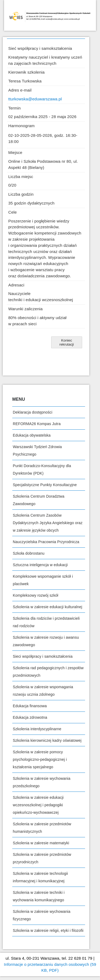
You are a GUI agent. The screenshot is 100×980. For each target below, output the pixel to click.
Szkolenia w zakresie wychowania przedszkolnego (42, 782)
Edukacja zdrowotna (30, 717)
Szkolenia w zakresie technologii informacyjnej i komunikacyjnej (40, 877)
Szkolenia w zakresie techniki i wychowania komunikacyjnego (39, 896)
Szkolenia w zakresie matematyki (41, 843)
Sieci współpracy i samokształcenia (43, 656)
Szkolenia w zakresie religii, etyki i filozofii (48, 930)
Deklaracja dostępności (33, 412)
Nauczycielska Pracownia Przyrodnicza (46, 542)
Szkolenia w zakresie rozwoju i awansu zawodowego (46, 641)
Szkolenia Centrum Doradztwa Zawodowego (39, 500)
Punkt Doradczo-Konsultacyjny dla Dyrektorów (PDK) (42, 470)
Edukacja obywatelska (32, 435)
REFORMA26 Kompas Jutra (37, 424)
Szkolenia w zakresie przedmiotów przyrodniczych (42, 858)
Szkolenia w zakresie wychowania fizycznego (42, 915)
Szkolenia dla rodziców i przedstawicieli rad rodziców (46, 622)
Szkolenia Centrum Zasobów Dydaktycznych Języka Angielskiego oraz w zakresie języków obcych (48, 523)
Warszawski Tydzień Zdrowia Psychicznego (37, 451)
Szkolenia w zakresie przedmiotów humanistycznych (42, 828)
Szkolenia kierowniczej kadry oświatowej (47, 740)
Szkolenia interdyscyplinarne (37, 729)
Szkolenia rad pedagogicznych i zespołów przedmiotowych (48, 672)
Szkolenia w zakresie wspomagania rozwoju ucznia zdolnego (43, 691)
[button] (67, 342)
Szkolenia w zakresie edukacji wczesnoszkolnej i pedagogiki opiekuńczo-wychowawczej (38, 805)
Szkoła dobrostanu (29, 553)
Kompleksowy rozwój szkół (35, 595)
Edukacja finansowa (30, 706)
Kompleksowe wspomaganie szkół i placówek (43, 580)
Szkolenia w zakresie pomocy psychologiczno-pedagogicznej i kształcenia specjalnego (40, 759)
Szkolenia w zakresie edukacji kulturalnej (47, 607)
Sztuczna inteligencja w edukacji (40, 565)
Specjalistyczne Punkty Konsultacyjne (45, 485)
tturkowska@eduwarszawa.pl (35, 99)
